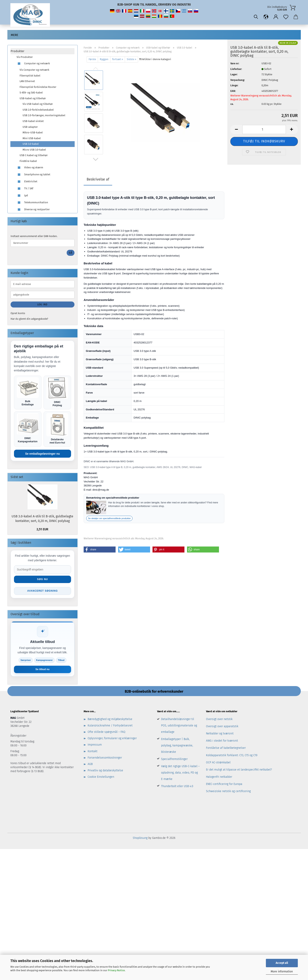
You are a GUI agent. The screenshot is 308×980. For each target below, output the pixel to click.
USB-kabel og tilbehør (33, 98)
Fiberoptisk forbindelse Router (38, 87)
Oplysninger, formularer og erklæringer (112, 739)
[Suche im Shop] (43, 570)
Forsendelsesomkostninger (105, 759)
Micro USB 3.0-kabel (34, 150)
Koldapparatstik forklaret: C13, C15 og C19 (232, 756)
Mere (14, 35)
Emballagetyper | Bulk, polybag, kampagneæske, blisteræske (177, 746)
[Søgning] (256, 17)
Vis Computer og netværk (34, 70)
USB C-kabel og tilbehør (34, 155)
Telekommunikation (32, 203)
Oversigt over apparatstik (222, 727)
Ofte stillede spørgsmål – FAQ (106, 733)
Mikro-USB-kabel (33, 132)
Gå (71, 253)
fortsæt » (118, 59)
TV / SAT (25, 189)
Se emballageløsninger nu (43, 454)
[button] (266, 17)
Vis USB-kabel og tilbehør (38, 104)
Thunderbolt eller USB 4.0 (177, 787)
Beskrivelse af (98, 179)
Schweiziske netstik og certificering (228, 792)
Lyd (22, 196)
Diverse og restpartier (33, 210)
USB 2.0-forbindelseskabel (38, 110)
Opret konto (18, 313)
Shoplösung (140, 839)
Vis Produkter (25, 57)
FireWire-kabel (28, 161)
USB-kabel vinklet (33, 121)
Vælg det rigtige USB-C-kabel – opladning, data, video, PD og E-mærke (180, 774)
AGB (90, 765)
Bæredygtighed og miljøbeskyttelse (110, 720)
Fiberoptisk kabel (30, 76)
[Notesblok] (286, 17)
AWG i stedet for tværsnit (222, 742)
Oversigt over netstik (219, 720)
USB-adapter (30, 127)
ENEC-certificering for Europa (224, 785)
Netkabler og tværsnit (220, 735)
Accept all (282, 963)
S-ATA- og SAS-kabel (31, 93)
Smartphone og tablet (33, 175)
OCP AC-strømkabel (218, 763)
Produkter (17, 51)
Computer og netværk (33, 64)
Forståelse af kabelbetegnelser (226, 749)
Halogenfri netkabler (219, 778)
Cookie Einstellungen (101, 778)
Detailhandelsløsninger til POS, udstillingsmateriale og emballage (179, 727)
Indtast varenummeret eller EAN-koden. (34, 236)
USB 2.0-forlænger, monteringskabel (44, 115)
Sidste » (131, 59)
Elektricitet (27, 182)
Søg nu (42, 580)
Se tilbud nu (43, 670)
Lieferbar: (236, 69)
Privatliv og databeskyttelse (105, 771)
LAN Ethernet (27, 81)
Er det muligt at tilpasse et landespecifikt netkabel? (239, 771)
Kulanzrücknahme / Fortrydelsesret (110, 727)
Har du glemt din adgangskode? (29, 319)
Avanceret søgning (42, 592)
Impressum (95, 746)
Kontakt (93, 752)
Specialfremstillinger (174, 760)
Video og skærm (30, 168)
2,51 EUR (42, 530)
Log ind (42, 305)
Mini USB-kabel (32, 138)
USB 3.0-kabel (31, 144)
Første (92, 59)
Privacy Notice (116, 970)
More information (282, 972)
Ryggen (104, 59)
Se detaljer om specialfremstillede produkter (109, 518)
